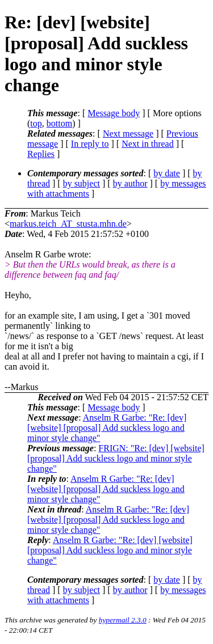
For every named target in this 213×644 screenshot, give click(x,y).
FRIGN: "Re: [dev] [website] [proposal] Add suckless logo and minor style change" (116, 458)
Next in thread (148, 144)
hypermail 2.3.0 (123, 620)
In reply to (90, 144)
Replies (41, 154)
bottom (59, 123)
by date (167, 173)
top (36, 123)
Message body (114, 113)
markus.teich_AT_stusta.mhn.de (68, 224)
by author (130, 183)
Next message (128, 134)
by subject (82, 183)
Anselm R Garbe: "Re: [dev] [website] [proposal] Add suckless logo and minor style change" (107, 428)
